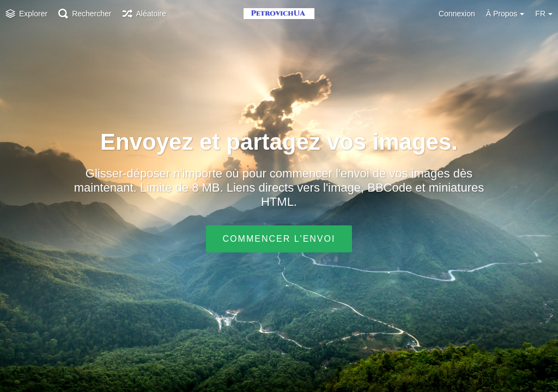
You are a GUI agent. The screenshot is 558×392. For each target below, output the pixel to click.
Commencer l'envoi (279, 239)
